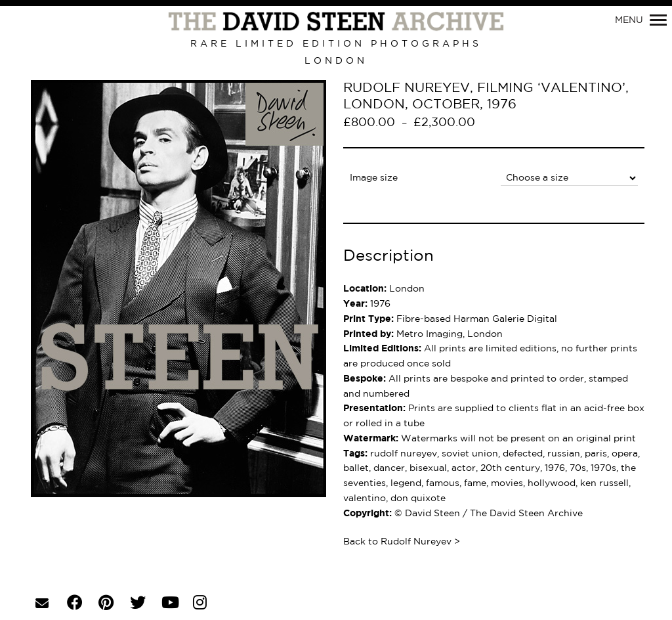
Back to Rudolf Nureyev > (402, 542)
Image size (374, 178)
